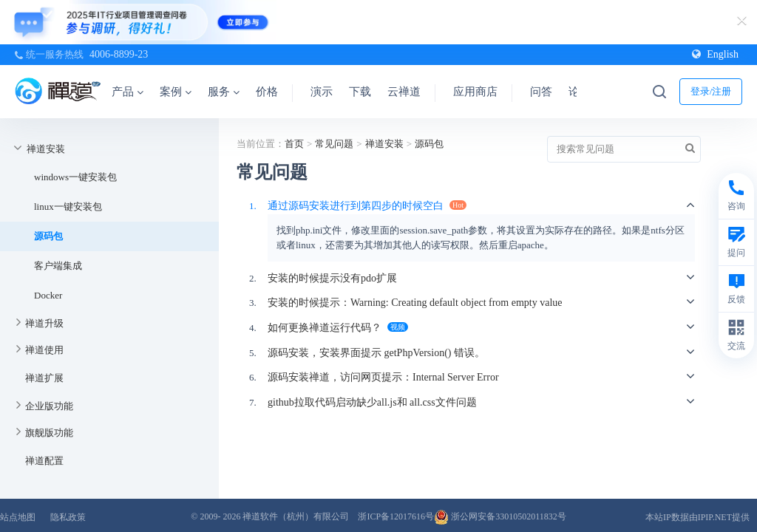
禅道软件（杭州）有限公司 (296, 516)
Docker (48, 295)
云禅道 (404, 92)
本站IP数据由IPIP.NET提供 (697, 517)
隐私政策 (68, 517)
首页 (294, 144)
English (715, 54)
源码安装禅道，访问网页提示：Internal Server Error (383, 377)
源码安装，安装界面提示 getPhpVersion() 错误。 (376, 353)
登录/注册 (711, 91)
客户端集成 (58, 266)
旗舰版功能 (49, 433)
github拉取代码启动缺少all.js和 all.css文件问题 (372, 402)
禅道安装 (46, 149)
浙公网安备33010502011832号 (500, 516)
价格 (267, 92)
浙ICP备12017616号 (396, 516)
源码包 (48, 236)
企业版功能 (49, 406)
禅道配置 (44, 461)
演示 (322, 92)
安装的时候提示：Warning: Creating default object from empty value (415, 303)
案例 (176, 92)
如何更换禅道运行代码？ (325, 328)
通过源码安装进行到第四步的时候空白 (356, 206)
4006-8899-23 (119, 54)
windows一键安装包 (75, 177)
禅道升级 (44, 323)
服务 (224, 92)
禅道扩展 (44, 378)
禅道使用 (44, 350)
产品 (128, 92)
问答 (541, 92)
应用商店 (475, 92)
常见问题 (334, 144)
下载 (360, 92)
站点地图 (18, 517)
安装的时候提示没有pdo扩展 (332, 278)
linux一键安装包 (68, 207)
